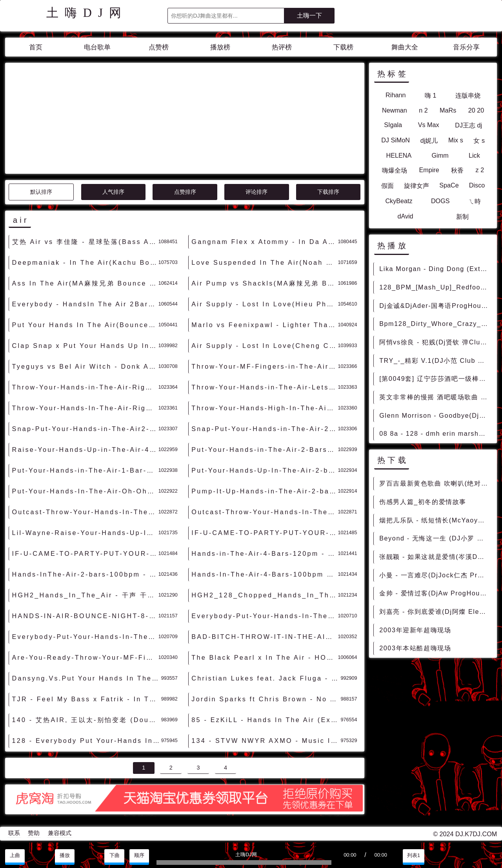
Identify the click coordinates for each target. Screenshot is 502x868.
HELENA (399, 155)
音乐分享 (466, 47)
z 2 (480, 170)
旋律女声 (417, 186)
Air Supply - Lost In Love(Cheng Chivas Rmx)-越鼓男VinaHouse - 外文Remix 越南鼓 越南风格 (265, 346)
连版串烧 (468, 95)
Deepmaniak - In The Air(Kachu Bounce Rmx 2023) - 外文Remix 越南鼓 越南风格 (85, 262)
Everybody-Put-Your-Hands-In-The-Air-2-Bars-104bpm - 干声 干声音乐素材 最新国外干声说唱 (85, 637)
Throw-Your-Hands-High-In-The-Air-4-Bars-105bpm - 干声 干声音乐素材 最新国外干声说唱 (265, 408)
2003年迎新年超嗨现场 (415, 630)
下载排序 (328, 192)
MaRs (448, 110)
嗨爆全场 (395, 170)
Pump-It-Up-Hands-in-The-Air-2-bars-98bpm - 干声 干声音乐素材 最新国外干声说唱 (265, 491)
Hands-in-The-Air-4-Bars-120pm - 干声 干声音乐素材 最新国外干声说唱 (265, 553)
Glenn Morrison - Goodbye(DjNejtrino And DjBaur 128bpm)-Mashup (435, 415)
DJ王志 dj (468, 125)
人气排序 (113, 192)
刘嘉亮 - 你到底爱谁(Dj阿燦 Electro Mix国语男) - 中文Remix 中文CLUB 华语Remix (435, 611)
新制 (462, 217)
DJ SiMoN (396, 140)
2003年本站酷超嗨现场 (415, 648)
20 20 (476, 110)
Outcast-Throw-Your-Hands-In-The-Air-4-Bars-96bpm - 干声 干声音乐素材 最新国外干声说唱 (265, 512)
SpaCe (449, 185)
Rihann (396, 95)
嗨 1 (431, 95)
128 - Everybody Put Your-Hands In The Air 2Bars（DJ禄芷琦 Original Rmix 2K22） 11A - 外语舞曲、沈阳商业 (87, 741)
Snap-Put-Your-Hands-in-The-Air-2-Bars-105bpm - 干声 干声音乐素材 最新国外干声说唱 (265, 429)
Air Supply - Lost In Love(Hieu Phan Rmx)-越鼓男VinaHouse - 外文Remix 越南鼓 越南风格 (265, 304)
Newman (395, 110)
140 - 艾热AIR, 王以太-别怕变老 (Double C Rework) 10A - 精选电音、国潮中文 (87, 720)
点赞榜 (159, 47)
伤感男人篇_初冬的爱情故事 (423, 502)
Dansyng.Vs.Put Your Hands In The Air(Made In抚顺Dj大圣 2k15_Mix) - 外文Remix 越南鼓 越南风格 (87, 678)
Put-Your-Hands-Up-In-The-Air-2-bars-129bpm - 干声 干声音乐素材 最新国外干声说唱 (265, 470)
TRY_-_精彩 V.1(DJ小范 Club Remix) (435, 360)
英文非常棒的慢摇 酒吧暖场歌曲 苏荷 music (435, 397)
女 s (479, 140)
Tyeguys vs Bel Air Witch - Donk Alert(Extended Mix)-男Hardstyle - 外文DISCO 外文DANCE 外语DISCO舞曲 (85, 366)
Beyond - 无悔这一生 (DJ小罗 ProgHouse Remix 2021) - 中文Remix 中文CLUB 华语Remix (435, 538)
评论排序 (256, 192)
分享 (463, 855)
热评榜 (282, 47)
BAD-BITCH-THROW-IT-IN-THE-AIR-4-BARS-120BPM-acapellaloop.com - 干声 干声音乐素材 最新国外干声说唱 (265, 637)
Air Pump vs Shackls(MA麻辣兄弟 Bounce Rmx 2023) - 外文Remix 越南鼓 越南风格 (265, 283)
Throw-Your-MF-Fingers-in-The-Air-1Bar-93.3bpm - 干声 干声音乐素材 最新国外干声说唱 (265, 366)
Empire (429, 170)
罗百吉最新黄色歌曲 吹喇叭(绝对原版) (435, 483)
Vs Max (429, 125)
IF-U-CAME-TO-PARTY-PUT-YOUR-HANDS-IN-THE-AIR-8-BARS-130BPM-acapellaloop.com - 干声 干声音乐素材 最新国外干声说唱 (265, 533)
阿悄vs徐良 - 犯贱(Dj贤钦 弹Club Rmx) (435, 342)
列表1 (414, 855)
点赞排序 (185, 192)
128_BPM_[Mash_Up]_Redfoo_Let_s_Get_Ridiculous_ (435, 287)
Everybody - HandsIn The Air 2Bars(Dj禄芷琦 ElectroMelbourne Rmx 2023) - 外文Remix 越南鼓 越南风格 (85, 304)
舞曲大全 (405, 47)
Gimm (440, 155)
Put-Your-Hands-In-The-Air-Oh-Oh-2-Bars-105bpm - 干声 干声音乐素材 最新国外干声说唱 (85, 491)
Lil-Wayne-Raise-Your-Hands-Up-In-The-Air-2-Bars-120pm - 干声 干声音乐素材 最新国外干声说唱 (85, 533)
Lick (474, 155)
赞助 (34, 833)
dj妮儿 (429, 140)
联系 (14, 833)
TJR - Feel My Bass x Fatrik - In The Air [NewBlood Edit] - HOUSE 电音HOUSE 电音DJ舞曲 (87, 699)
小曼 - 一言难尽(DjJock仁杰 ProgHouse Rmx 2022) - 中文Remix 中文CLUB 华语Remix (435, 575)
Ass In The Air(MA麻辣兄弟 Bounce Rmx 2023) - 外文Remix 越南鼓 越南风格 (85, 283)
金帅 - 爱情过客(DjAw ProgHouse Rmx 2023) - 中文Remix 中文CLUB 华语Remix (435, 593)
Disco (477, 185)
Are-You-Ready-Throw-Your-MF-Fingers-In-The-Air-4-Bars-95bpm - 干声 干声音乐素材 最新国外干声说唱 (85, 657)
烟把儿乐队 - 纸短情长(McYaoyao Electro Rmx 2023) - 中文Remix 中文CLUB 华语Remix (435, 520)
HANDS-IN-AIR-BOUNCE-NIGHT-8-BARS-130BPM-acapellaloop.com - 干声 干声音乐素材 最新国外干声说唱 (85, 616)
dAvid (405, 216)
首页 (36, 47)
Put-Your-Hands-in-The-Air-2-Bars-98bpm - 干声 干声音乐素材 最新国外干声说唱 (265, 449)
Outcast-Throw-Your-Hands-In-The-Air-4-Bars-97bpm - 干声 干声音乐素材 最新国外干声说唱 (85, 512)
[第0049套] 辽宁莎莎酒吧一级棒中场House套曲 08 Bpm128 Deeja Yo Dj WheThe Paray (435, 378)
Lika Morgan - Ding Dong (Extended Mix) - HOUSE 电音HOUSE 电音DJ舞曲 (435, 269)
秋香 (457, 170)
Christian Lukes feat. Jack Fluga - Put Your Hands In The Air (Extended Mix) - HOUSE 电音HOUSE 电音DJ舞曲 (266, 678)
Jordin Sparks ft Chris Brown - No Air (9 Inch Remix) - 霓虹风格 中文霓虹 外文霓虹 (266, 699)
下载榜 (343, 47)
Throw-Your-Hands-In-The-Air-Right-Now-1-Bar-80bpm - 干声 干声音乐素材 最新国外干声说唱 (85, 408)
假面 (387, 186)
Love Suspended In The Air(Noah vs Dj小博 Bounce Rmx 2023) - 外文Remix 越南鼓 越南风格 (265, 262)
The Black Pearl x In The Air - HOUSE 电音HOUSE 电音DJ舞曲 (265, 657)
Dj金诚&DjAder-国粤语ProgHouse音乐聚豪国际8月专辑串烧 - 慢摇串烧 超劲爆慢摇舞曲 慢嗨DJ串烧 (435, 306)
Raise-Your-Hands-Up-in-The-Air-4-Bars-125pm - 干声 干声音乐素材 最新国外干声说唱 (85, 449)
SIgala (393, 125)
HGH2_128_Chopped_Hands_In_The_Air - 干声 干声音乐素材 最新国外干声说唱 (265, 595)
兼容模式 (60, 833)
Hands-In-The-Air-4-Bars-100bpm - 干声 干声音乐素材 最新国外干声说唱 (265, 574)
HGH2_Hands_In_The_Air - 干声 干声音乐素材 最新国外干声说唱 (85, 595)
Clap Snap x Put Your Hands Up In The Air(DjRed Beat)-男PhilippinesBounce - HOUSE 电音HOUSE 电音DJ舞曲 (85, 346)
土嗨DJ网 (87, 13)
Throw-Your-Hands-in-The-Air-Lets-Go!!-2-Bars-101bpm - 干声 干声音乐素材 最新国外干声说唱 (265, 387)
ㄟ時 (475, 201)
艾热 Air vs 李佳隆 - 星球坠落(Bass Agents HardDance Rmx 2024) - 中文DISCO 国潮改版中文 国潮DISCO (85, 242)
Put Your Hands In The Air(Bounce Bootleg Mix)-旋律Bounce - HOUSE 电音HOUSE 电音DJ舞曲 (85, 325)
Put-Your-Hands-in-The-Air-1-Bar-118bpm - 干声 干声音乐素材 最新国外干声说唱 (85, 470)
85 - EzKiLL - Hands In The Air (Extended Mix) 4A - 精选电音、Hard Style (266, 720)
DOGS (440, 201)
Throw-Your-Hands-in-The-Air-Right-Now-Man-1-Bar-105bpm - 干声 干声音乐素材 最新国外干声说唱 (85, 387)
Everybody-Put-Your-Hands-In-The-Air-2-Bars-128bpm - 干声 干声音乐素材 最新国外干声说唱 (265, 616)
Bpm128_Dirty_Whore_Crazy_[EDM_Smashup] (435, 324)
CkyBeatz (399, 201)
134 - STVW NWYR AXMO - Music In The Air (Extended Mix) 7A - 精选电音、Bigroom (266, 741)
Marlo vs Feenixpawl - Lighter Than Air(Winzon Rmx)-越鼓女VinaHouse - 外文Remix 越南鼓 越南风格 (265, 325)
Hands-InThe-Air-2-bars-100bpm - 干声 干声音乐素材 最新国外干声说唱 (85, 574)
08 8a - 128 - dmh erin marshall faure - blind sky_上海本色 (435, 433)
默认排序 (41, 192)
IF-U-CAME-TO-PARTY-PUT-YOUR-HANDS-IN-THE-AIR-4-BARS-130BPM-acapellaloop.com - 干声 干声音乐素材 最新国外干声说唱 (85, 553)
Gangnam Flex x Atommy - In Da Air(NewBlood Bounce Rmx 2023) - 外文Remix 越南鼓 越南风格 (265, 242)
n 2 (423, 110)
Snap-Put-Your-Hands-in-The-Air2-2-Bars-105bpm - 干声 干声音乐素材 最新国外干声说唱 (85, 429)
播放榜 (220, 47)
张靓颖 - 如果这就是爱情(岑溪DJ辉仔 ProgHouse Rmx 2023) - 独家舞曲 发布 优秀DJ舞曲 (435, 557)
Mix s (456, 140)
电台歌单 (97, 47)
